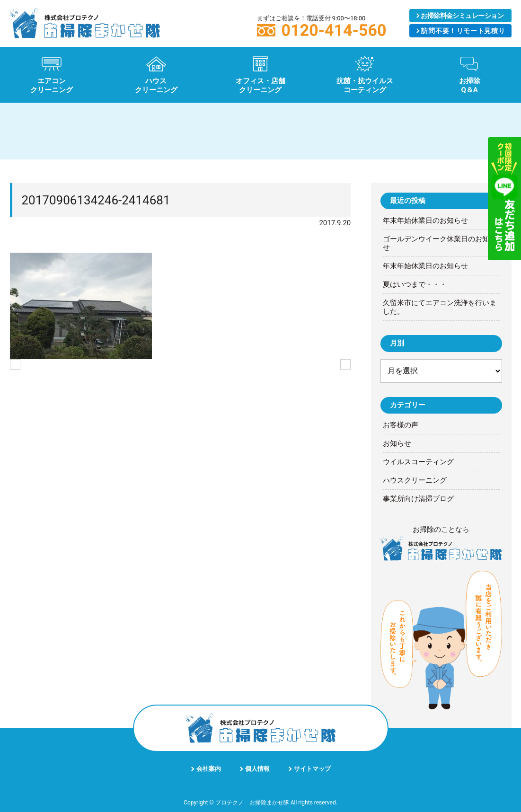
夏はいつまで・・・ (415, 284)
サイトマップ (312, 769)
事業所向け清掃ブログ (418, 499)
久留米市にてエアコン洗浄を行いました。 (440, 307)
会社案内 (209, 769)
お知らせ (397, 443)
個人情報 (257, 769)
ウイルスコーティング (418, 462)
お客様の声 (401, 425)
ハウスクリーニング (415, 480)
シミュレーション (462, 16)
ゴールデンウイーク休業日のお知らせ (440, 243)
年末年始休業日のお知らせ (425, 221)
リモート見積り (463, 31)
